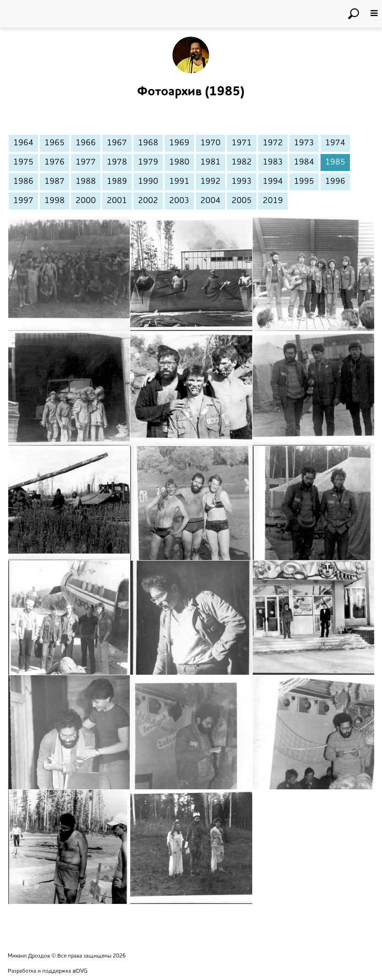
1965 (55, 143)
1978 (117, 162)
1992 (210, 182)
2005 (242, 201)
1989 (117, 182)
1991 (179, 182)
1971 (242, 143)
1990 (148, 182)
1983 (273, 162)
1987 (55, 182)
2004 (210, 201)
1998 (55, 201)
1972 (273, 143)
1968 (148, 143)
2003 (179, 201)
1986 (23, 182)
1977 (86, 162)
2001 (117, 201)
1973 (304, 143)
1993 (242, 182)
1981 (210, 162)
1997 (23, 201)
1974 (335, 143)
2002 (148, 201)
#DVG (80, 971)
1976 (55, 162)
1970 (210, 143)
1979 (148, 162)
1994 (273, 182)
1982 (242, 162)
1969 (179, 143)
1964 (23, 143)
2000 (86, 201)
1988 (86, 182)
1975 (23, 162)
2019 (273, 201)
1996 (335, 182)
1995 (304, 182)
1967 (117, 143)
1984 (304, 162)
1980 (179, 162)
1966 (86, 143)
